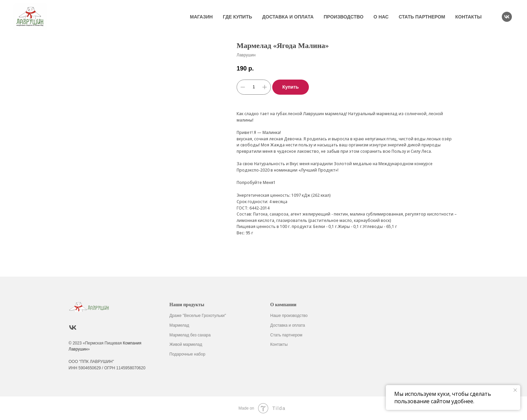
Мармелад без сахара (190, 335)
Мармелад (179, 325)
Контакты (469, 17)
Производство (343, 17)
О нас (381, 17)
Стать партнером (422, 17)
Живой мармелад (186, 344)
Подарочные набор (187, 354)
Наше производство (289, 316)
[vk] (507, 17)
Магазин (201, 17)
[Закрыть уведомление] (515, 390)
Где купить (237, 17)
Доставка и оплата (288, 17)
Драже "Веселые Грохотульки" (198, 316)
